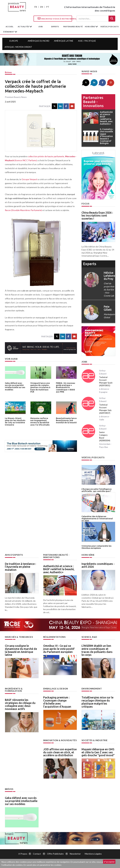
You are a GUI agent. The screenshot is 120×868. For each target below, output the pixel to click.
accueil (10, 27)
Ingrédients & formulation (14, 690)
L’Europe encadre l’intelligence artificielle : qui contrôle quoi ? (97, 490)
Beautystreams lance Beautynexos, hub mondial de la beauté (66, 420)
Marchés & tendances (19, 637)
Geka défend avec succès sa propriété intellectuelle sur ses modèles (15, 386)
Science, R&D (89, 637)
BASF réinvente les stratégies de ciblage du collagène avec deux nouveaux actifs (20, 704)
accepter (109, 862)
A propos (23, 854)
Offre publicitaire (55, 854)
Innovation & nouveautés (60, 740)
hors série (90, 27)
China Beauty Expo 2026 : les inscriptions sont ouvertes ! (97, 216)
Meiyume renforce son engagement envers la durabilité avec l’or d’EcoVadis (40, 421)
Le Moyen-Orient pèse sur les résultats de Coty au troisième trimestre (15, 421)
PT (48, 7)
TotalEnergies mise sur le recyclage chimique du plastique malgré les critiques (97, 702)
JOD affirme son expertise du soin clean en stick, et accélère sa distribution (60, 752)
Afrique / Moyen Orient (18, 47)
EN (42, 7)
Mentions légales (93, 854)
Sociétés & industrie (95, 740)
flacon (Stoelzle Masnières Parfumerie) (24, 210)
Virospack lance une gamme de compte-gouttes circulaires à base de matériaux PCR (40, 387)
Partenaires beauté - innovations (93, 102)
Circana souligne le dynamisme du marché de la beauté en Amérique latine (21, 650)
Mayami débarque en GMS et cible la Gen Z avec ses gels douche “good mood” (98, 752)
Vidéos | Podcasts (110, 27)
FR (36, 7)
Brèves (8, 72)
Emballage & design (56, 689)
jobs (41, 27)
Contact (37, 854)
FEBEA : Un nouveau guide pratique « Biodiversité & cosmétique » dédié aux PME (66, 387)
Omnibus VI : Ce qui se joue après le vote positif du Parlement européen (59, 649)
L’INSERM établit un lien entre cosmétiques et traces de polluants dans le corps (97, 650)
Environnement (92, 689)
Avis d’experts (14, 555)
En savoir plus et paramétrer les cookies (43, 865)
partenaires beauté (73, 27)
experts (55, 27)
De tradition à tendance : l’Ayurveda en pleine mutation (20, 567)
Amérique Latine (64, 41)
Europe (14, 41)
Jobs (84, 362)
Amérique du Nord (39, 41)
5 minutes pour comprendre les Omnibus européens (96, 547)
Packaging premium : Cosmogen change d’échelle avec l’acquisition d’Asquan (57, 702)
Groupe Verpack (30, 179)
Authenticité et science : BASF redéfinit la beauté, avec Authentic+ (59, 569)
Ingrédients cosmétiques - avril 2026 (98, 565)
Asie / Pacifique (87, 41)
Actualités (24, 27)
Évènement (9, 32)
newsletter (75, 854)
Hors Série (88, 555)
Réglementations (54, 637)
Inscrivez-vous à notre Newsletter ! (55, 19)
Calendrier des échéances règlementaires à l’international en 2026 (97, 519)
